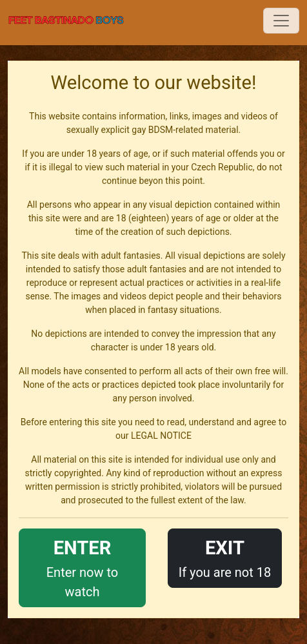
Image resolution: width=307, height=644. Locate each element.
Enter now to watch (82, 567)
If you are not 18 (225, 557)
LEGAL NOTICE (161, 436)
